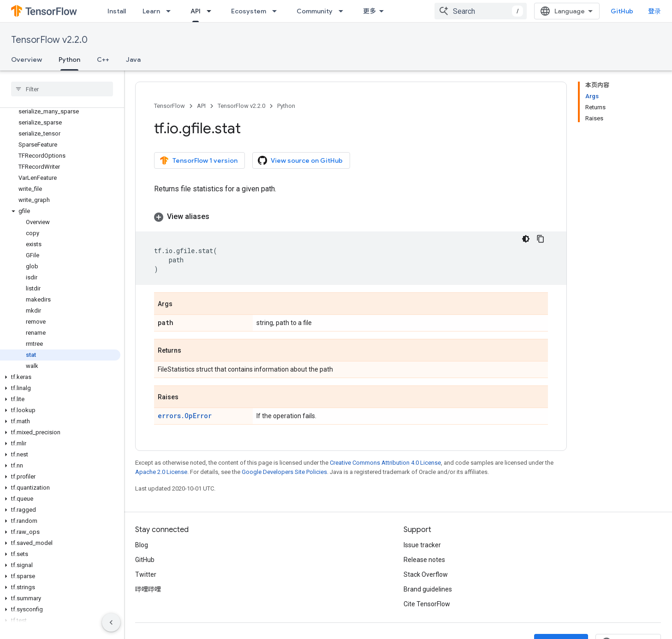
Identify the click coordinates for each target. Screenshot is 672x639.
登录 (654, 11)
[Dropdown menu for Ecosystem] (277, 11)
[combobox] (481, 11)
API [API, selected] (196, 11)
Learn (151, 11)
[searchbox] (62, 89)
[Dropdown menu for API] (212, 11)
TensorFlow (169, 106)
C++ (103, 59)
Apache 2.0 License (161, 472)
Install (117, 11)
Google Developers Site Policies (284, 472)
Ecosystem (249, 11)
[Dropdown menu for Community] (344, 11)
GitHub (622, 11)
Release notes (424, 560)
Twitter (146, 574)
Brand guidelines (428, 589)
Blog (142, 545)
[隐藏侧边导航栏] (111, 622)
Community (315, 11)
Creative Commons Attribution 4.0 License (385, 463)
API (201, 106)
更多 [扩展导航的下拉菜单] (369, 11)
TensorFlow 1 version (199, 160)
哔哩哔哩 (148, 589)
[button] (60, 211)
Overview (27, 59)
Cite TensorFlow (427, 604)
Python (286, 106)
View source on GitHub (300, 160)
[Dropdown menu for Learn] (171, 11)
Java (133, 59)
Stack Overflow (426, 574)
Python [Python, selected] (69, 59)
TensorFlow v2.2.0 (49, 40)
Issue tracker (422, 545)
